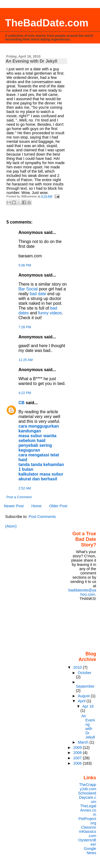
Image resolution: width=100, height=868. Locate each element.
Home (36, 506)
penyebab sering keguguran (35, 448)
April (82, 701)
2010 (78, 667)
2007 (78, 758)
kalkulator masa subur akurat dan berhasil (41, 476)
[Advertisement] (83, 626)
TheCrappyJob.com (88, 787)
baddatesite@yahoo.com (82, 592)
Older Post (58, 506)
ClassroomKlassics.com (88, 832)
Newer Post (14, 506)
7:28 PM (25, 327)
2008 (78, 753)
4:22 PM (25, 393)
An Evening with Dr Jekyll (88, 727)
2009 (78, 748)
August (84, 696)
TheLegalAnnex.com (88, 810)
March (84, 742)
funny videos (50, 313)
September (85, 686)
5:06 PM (25, 265)
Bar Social (28, 289)
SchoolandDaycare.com (87, 797)
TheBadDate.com (47, 23)
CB (21, 403)
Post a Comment (19, 497)
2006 (78, 763)
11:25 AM (25, 360)
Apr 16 (88, 706)
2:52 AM (25, 488)
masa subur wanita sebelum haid (37, 438)
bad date (38, 294)
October (85, 673)
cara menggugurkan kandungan (39, 429)
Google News (90, 851)
